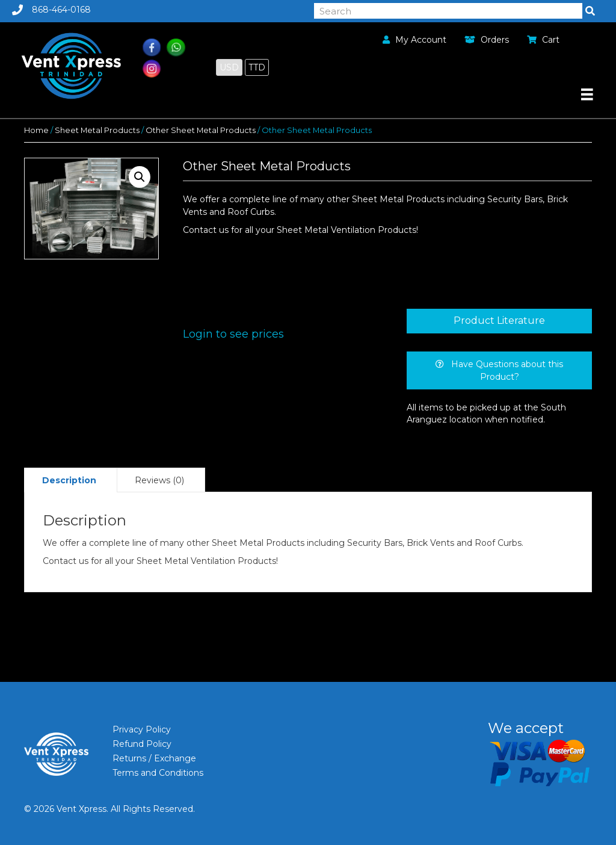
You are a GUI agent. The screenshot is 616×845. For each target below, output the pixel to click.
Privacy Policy (142, 729)
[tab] (499, 321)
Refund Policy (142, 744)
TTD (257, 67)
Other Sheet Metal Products (201, 130)
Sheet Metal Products (97, 130)
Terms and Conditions (158, 773)
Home (36, 130)
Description (69, 480)
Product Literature (499, 320)
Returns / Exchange (154, 758)
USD (229, 67)
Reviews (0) (159, 480)
